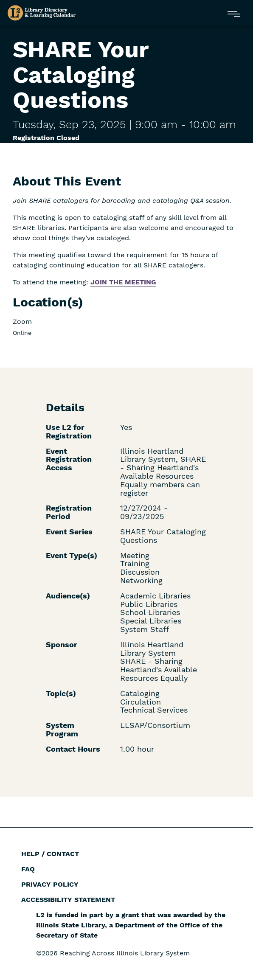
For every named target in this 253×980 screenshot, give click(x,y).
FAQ (28, 869)
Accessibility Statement (68, 900)
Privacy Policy (50, 884)
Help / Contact (50, 854)
